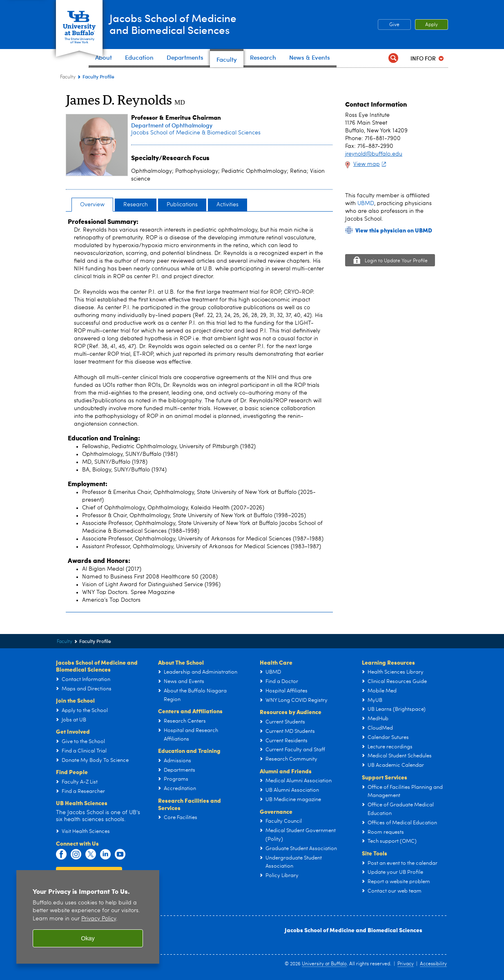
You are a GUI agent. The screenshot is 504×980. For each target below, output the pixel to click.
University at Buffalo (324, 964)
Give (394, 25)
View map (371, 164)
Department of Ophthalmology (172, 125)
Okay (88, 938)
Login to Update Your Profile (396, 261)
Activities (227, 205)
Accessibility (433, 964)
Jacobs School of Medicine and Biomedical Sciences (353, 930)
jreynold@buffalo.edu (374, 154)
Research (136, 205)
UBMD (366, 203)
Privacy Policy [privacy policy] (99, 919)
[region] (88, 917)
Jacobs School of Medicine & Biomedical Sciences (196, 133)
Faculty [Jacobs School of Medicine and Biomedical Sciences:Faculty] (68, 77)
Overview (92, 205)
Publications (182, 205)
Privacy (406, 964)
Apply (432, 25)
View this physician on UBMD (394, 230)
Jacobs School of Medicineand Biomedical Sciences (188, 24)
